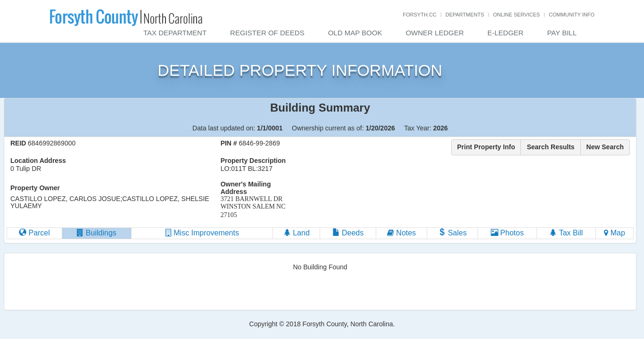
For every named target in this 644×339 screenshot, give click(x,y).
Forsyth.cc (420, 15)
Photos (507, 233)
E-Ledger (506, 33)
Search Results (550, 147)
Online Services (516, 15)
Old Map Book (355, 33)
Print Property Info (486, 147)
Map (615, 233)
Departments (465, 15)
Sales (452, 233)
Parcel (34, 233)
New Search (605, 147)
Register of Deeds (267, 33)
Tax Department (175, 33)
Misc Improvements (202, 233)
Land (297, 233)
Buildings (96, 233)
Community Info (572, 15)
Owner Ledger (434, 33)
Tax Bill (566, 233)
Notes (401, 233)
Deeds (348, 233)
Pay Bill (562, 33)
